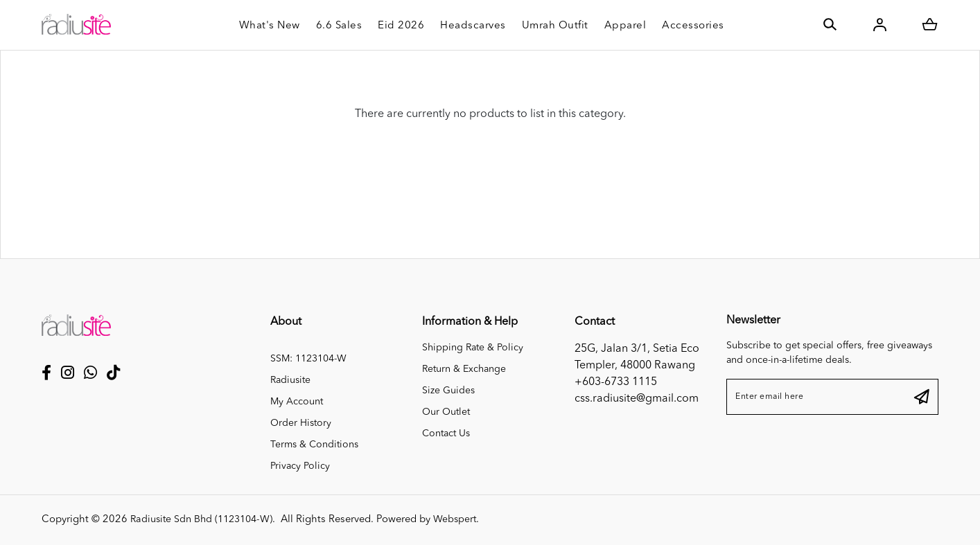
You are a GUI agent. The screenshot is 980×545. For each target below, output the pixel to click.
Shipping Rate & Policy (473, 348)
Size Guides (448, 391)
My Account (297, 402)
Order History (301, 423)
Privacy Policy (300, 466)
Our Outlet (446, 412)
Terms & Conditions (314, 445)
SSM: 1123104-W (308, 359)
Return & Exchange (464, 369)
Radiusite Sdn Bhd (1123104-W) (206, 520)
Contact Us (446, 434)
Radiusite (290, 380)
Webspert (464, 520)
